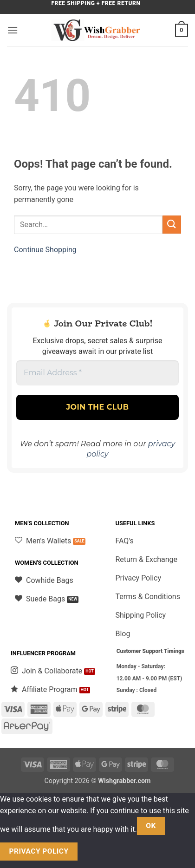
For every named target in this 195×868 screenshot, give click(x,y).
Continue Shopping (45, 250)
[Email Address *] (97, 373)
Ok (151, 826)
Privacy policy (39, 851)
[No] (94, 852)
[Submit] (172, 225)
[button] (13, 30)
